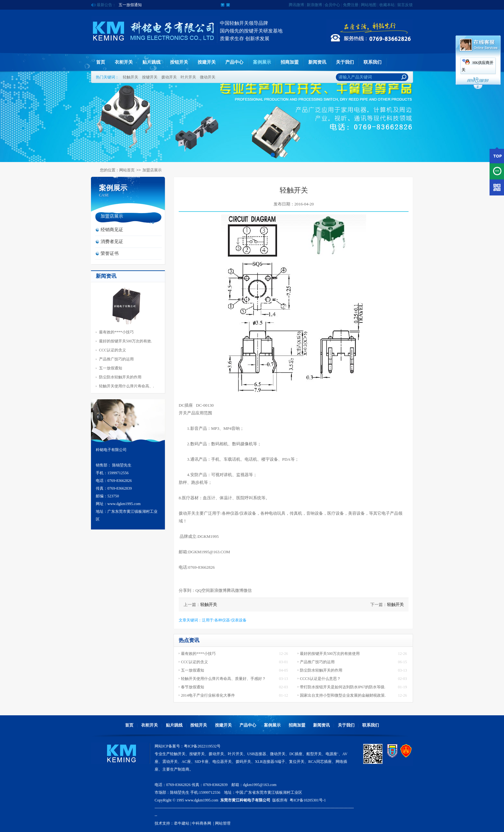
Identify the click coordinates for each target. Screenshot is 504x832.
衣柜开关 (124, 62)
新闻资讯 (317, 62)
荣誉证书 (110, 253)
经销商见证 (112, 230)
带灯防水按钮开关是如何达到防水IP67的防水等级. (343, 687)
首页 (101, 62)
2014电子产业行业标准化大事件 (208, 695)
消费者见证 (112, 242)
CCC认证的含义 (113, 350)
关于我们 (345, 62)
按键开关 (150, 77)
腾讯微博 (296, 5)
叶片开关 (188, 77)
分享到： (187, 590)
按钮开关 (179, 62)
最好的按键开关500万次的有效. (126, 341)
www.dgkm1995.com (202, 800)
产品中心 (234, 62)
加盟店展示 (152, 170)
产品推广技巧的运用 (116, 359)
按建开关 (207, 62)
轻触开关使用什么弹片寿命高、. (126, 386)
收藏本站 (387, 5)
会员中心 (332, 5)
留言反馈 (405, 5)
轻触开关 (130, 77)
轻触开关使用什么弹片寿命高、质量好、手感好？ (223, 679)
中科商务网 (202, 823)
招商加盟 (290, 62)
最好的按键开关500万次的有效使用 (330, 654)
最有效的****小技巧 (116, 332)
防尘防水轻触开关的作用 (120, 377)
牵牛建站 (182, 823)
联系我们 (373, 62)
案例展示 (262, 62)
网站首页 (127, 170)
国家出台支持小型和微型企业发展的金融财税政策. (343, 695)
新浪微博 (314, 5)
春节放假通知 (193, 687)
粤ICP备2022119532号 (202, 746)
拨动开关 (169, 77)
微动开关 (208, 77)
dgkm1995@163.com (260, 785)
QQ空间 (203, 590)
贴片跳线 (151, 62)
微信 (248, 590)
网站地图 (369, 5)
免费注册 (351, 5)
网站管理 (223, 823)
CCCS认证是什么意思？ (320, 679)
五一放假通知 (130, 5)
